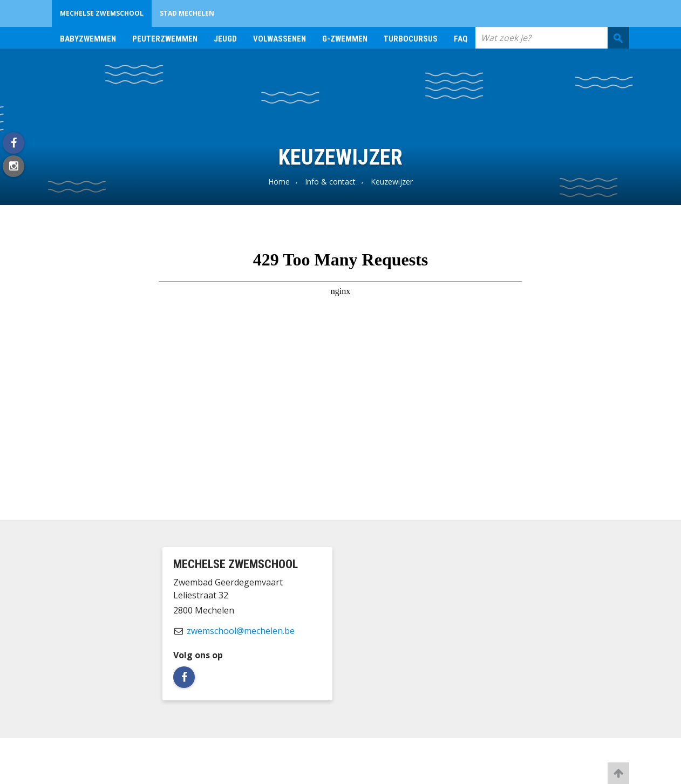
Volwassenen (280, 39)
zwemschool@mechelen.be (241, 631)
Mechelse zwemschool (102, 13)
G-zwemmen (345, 39)
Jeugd (225, 39)
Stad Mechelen (187, 13)
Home (279, 182)
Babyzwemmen (88, 39)
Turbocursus (411, 39)
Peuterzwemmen (165, 39)
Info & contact (330, 182)
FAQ (461, 39)
